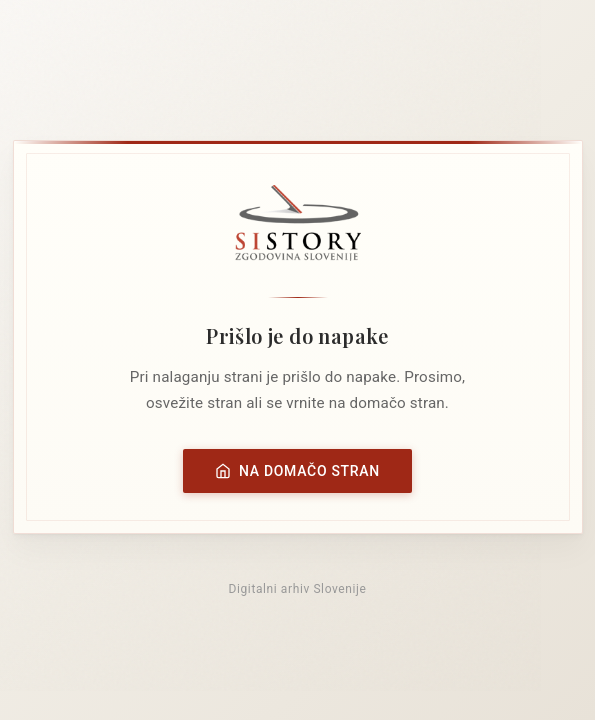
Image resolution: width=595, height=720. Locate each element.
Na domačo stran (297, 471)
